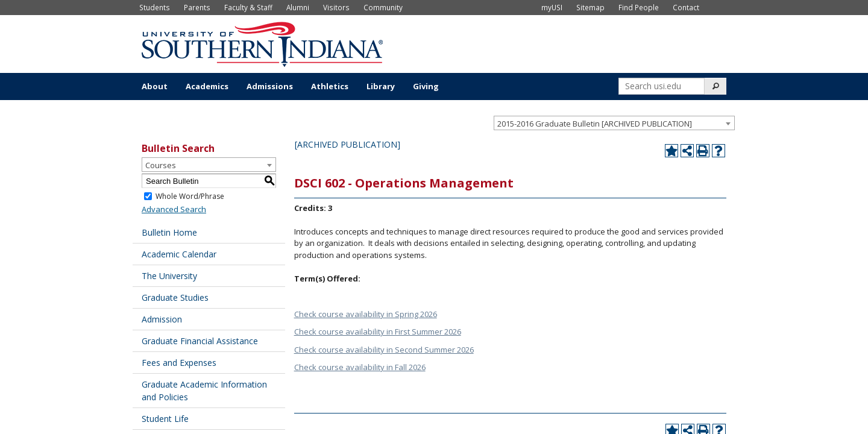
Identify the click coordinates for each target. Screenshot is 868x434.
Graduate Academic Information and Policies (204, 391)
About (155, 86)
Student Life (165, 419)
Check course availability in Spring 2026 (366, 314)
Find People (639, 7)
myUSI (552, 7)
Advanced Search (174, 209)
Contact (686, 7)
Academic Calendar (179, 254)
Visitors (336, 7)
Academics (207, 86)
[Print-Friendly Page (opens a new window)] (703, 151)
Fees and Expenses (179, 363)
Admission (162, 319)
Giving (426, 86)
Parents (197, 7)
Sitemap (590, 7)
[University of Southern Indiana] (262, 43)
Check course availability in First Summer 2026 (378, 332)
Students (155, 7)
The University (169, 276)
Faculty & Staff (248, 7)
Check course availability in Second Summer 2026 (384, 350)
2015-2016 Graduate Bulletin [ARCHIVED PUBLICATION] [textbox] (595, 124)
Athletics (330, 86)
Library (381, 86)
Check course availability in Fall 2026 (360, 367)
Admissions (270, 86)
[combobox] (614, 123)
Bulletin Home (169, 232)
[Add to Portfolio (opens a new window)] (671, 151)
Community (383, 7)
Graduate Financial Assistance (200, 341)
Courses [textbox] (161, 165)
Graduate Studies (175, 297)
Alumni (298, 7)
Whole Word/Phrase (190, 196)
